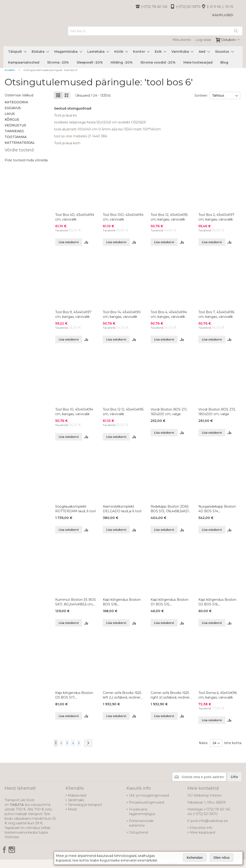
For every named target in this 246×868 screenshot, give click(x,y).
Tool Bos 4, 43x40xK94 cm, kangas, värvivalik (169, 314)
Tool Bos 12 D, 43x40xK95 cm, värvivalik (123, 412)
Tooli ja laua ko (65, 115)
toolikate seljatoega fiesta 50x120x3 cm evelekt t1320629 (100, 122)
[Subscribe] (234, 777)
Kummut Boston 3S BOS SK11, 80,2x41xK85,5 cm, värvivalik (76, 602)
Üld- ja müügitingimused (149, 795)
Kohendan (195, 857)
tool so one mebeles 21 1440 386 (80, 136)
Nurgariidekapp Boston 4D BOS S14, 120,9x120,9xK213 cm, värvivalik (217, 509)
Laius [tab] (10, 114)
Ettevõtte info (201, 828)
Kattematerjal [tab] (20, 143)
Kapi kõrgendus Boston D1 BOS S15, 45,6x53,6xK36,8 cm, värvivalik (170, 602)
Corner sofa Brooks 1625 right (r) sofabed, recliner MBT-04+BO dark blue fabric (170, 695)
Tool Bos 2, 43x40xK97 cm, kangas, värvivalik (216, 217)
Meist (72, 809)
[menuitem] (16, 52)
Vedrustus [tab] (15, 125)
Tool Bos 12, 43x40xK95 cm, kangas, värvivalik (169, 217)
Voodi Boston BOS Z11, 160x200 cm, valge (169, 412)
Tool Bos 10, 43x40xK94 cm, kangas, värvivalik (74, 412)
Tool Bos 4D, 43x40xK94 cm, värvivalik (75, 217)
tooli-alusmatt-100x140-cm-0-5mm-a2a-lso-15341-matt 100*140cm (107, 129)
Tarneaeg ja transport (85, 805)
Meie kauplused (202, 832)
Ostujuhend (138, 832)
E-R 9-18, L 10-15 (220, 7)
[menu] (123, 57)
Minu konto (182, 40)
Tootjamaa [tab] (16, 137)
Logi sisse (203, 40)
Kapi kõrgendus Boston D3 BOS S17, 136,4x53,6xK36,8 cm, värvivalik (74, 695)
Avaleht (10, 70)
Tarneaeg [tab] (14, 131)
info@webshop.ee (213, 821)
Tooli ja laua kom (67, 143)
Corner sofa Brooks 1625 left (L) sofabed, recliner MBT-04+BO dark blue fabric (122, 695)
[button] (86, 242)
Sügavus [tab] (13, 108)
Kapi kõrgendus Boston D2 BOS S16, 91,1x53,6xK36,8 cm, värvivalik (217, 602)
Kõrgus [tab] (12, 120)
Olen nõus (222, 857)
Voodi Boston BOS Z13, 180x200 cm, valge (217, 412)
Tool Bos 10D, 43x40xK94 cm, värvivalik (123, 217)
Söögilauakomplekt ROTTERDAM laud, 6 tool (75, 509)
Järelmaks (76, 800)
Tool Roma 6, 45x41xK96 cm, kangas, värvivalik (218, 695)
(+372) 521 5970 (188, 7)
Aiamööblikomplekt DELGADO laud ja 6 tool (122, 509)
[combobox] (155, 31)
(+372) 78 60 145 (154, 7)
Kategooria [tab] (16, 102)
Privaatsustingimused (146, 802)
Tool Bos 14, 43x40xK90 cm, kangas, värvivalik (122, 314)
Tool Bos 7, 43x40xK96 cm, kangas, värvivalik (216, 314)
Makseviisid (77, 795)
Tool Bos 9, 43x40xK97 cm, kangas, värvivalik (73, 314)
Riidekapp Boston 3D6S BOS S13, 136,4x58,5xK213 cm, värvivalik (171, 509)
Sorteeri (201, 95)
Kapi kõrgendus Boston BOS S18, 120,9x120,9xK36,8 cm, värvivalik (122, 602)
